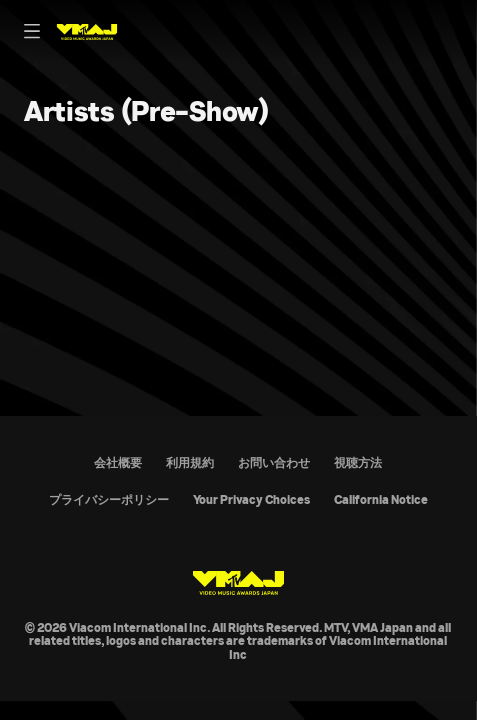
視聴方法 (358, 462)
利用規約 (190, 462)
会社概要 (118, 462)
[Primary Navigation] (32, 32)
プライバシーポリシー (109, 499)
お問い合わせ (274, 462)
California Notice (381, 499)
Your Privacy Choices (251, 499)
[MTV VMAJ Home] (87, 32)
